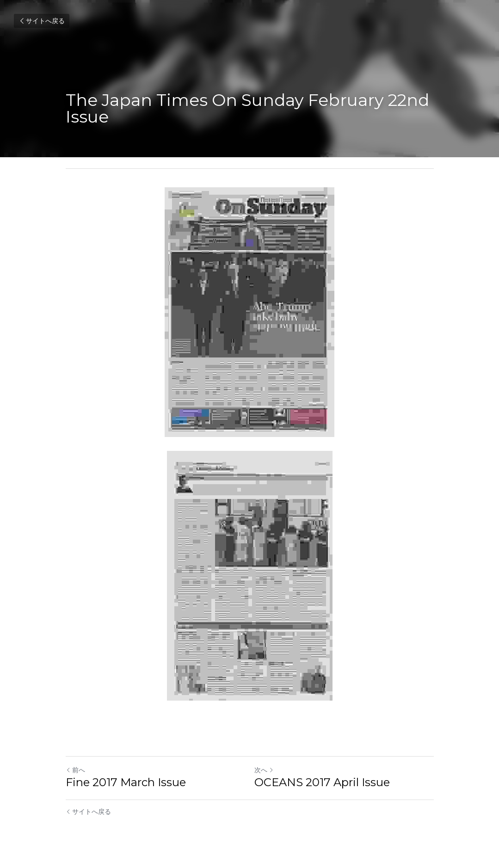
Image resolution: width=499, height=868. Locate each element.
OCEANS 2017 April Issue (322, 782)
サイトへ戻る (42, 21)
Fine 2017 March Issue (126, 782)
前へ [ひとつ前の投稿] (75, 770)
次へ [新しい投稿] (264, 770)
